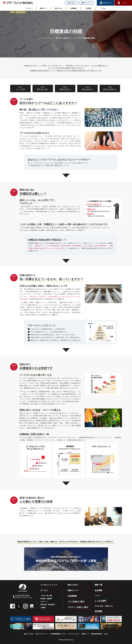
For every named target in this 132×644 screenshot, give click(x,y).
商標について (86, 634)
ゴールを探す (20, 88)
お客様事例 (72, 596)
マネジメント (44, 602)
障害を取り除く (43, 88)
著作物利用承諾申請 (97, 634)
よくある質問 (100, 601)
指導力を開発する (110, 88)
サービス (44, 590)
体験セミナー (73, 590)
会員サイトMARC (29, 634)
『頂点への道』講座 (46, 596)
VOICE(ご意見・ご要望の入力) (104, 606)
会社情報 (98, 590)
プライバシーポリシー (74, 634)
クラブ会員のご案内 (76, 602)
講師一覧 (98, 585)
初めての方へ (73, 585)
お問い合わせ (71, 3)
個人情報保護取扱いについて (58, 634)
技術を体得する (87, 88)
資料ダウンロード (86, 3)
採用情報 (98, 611)
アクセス (97, 596)
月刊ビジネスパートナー (42, 634)
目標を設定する (65, 88)
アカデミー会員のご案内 (78, 607)
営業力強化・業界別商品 (48, 605)
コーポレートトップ (49, 585)
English (106, 634)
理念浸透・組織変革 (46, 599)
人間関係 (43, 608)
